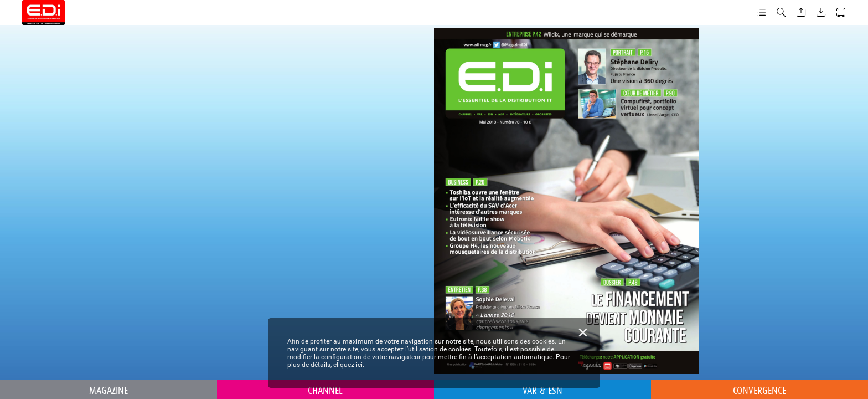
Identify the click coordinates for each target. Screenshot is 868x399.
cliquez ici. (349, 365)
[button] (761, 12)
